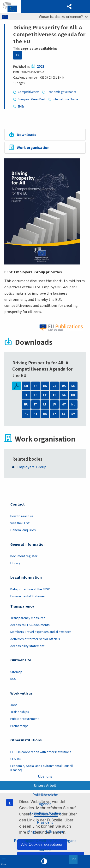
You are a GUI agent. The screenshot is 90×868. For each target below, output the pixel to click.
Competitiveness (28, 92)
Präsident (45, 822)
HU (26, 404)
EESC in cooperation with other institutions (41, 752)
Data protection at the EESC (30, 589)
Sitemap (16, 672)
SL (64, 414)
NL (73, 404)
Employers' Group (31, 467)
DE (73, 386)
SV (73, 414)
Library (15, 563)
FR (18, 55)
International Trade (65, 99)
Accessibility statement (27, 646)
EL (26, 395)
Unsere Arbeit (45, 786)
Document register (24, 556)
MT (64, 404)
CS (54, 386)
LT (45, 404)
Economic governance (62, 92)
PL (26, 414)
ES (36, 395)
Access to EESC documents (30, 625)
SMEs (21, 107)
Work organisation (33, 148)
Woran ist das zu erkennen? (63, 17)
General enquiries (23, 530)
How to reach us (22, 516)
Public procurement (24, 719)
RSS (13, 679)
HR (73, 395)
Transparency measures (28, 618)
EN (26, 386)
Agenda (45, 804)
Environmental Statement (29, 596)
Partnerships (19, 726)
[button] (69, 7)
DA (64, 386)
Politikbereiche (45, 795)
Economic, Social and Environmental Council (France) (42, 768)
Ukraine (45, 850)
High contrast (44, 861)
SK (54, 414)
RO (45, 414)
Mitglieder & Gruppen (45, 832)
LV (54, 404)
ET (45, 395)
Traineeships (20, 712)
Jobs (14, 705)
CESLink (16, 759)
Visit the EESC (20, 523)
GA (64, 395)
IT (36, 404)
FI (54, 395)
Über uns (45, 776)
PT (36, 414)
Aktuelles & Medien (45, 813)
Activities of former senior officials (35, 639)
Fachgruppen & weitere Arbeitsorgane (45, 841)
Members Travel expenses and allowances (41, 632)
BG (45, 386)
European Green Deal (31, 99)
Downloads (27, 135)
